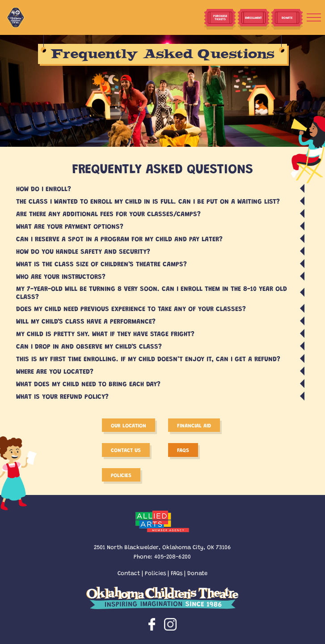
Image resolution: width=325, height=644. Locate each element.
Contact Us (126, 450)
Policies (121, 475)
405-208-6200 (173, 556)
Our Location (129, 425)
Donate (197, 573)
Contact (129, 573)
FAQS (183, 450)
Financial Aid (194, 425)
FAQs (177, 573)
